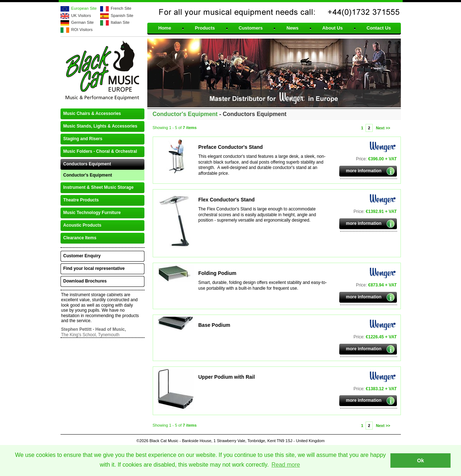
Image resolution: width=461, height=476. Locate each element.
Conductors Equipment (87, 164)
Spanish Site (122, 15)
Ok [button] (420, 461)
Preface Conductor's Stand (231, 147)
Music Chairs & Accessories (92, 114)
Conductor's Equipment (88, 175)
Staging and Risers (83, 139)
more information (364, 171)
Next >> (383, 128)
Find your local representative (94, 268)
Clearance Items (80, 238)
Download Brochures (85, 281)
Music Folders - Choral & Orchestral (100, 151)
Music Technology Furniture (92, 213)
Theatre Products (81, 200)
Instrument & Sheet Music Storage (99, 187)
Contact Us (379, 28)
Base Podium (214, 325)
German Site (83, 22)
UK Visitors (81, 15)
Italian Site (120, 22)
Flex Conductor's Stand (227, 200)
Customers (251, 28)
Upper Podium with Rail (227, 377)
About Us (333, 28)
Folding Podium (218, 273)
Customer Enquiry (82, 256)
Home (165, 28)
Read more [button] (286, 465)
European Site (84, 8)
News (292, 28)
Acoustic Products (82, 225)
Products (205, 28)
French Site (121, 8)
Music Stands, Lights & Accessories (100, 126)
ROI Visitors (82, 30)
